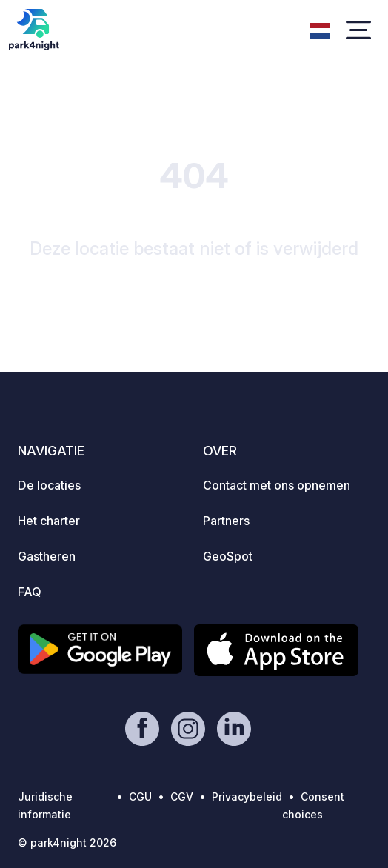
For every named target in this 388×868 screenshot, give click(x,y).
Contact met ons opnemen (277, 485)
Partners (226, 521)
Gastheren (47, 556)
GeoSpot (228, 556)
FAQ (30, 592)
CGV (182, 797)
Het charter (49, 521)
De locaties (49, 485)
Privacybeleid (247, 797)
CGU (140, 797)
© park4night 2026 (67, 842)
